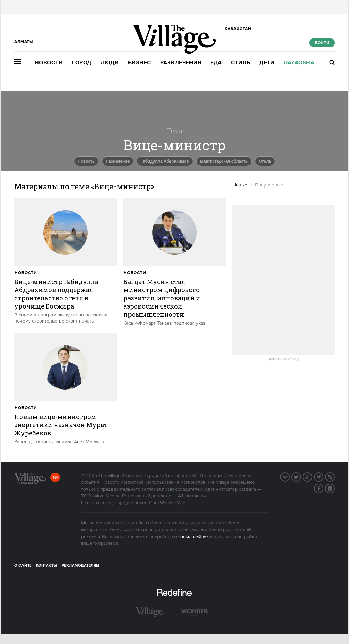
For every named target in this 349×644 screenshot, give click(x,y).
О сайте (23, 566)
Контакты (47, 566)
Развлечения (181, 63)
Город (82, 63)
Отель (265, 161)
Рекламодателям (81, 566)
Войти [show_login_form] (322, 43)
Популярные (269, 185)
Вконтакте (289, 476)
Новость (86, 161)
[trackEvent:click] (65, 261)
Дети (267, 63)
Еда (216, 63)
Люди (110, 63)
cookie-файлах (193, 537)
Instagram (334, 488)
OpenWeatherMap (167, 503)
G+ (312, 476)
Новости (49, 63)
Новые (240, 185)
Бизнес (140, 63)
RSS (334, 476)
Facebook (323, 488)
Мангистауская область (224, 161)
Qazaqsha (299, 63)
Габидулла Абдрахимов (165, 161)
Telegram (323, 476)
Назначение (118, 161)
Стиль (241, 63)
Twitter (301, 476)
